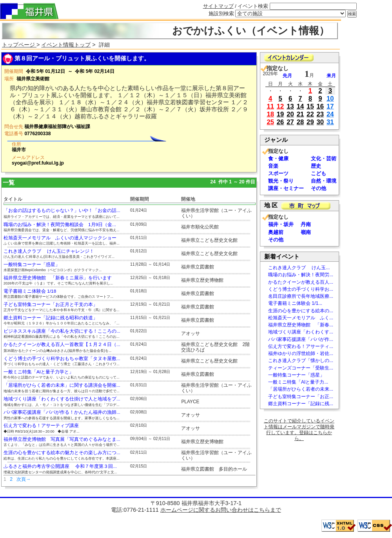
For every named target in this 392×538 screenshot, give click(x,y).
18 (270, 114)
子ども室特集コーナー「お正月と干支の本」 (51, 304)
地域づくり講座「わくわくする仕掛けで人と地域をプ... (62, 399)
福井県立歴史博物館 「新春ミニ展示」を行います (58, 278)
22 (310, 114)
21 (300, 114)
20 (290, 114)
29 (310, 122)
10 (330, 99)
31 (330, 122)
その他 (318, 188)
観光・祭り (281, 181)
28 (300, 122)
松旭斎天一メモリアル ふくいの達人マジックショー (60, 238)
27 (290, 122)
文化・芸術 (324, 159)
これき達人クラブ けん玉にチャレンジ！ (49, 251)
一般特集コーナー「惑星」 (32, 264)
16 (320, 106)
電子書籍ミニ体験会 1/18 (30, 291)
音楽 (273, 166)
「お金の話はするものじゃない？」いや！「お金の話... (62, 210)
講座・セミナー (286, 188)
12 (280, 106)
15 (310, 106)
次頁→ (24, 479)
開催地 (188, 199)
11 (270, 106)
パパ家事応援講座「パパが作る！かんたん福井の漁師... (62, 412)
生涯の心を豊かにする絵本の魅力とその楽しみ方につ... (62, 453)
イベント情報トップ (66, 45)
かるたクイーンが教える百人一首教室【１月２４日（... (62, 344)
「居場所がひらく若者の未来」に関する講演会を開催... (62, 385)
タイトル (13, 199)
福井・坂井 (281, 224)
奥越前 (276, 232)
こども (318, 173)
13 (290, 106)
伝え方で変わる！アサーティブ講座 (41, 426)
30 (320, 122)
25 (270, 122)
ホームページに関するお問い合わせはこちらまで (221, 510)
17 (330, 106)
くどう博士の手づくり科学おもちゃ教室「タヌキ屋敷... (62, 359)
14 (300, 106)
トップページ (19, 45)
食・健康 (278, 159)
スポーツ (278, 173)
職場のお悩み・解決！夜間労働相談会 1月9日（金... (60, 225)
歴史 (316, 166)
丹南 (306, 224)
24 (330, 114)
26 (280, 122)
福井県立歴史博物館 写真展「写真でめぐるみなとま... (62, 439)
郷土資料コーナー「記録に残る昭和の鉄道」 (51, 318)
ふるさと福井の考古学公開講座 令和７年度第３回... (60, 466)
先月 (287, 76)
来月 (331, 76)
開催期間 (140, 199)
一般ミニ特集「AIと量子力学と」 (39, 372)
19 (280, 114)
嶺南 (306, 232)
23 (320, 114)
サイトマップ (218, 6)
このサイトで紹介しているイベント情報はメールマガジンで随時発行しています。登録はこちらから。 (299, 430)
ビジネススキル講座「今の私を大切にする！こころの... (62, 331)
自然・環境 (324, 181)
